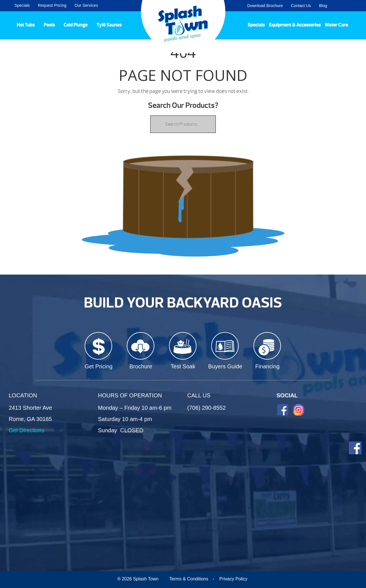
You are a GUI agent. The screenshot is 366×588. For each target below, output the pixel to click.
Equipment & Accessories (295, 25)
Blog (323, 6)
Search (355, 6)
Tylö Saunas (109, 25)
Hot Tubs (26, 25)
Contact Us (301, 6)
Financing (267, 366)
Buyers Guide (225, 366)
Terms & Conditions (189, 579)
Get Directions (27, 430)
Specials (22, 5)
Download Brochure (265, 6)
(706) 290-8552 (207, 408)
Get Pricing (99, 366)
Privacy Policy (233, 579)
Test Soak (183, 366)
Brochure (141, 366)
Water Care (336, 25)
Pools (49, 25)
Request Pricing (52, 5)
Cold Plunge (76, 25)
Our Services (86, 5)
